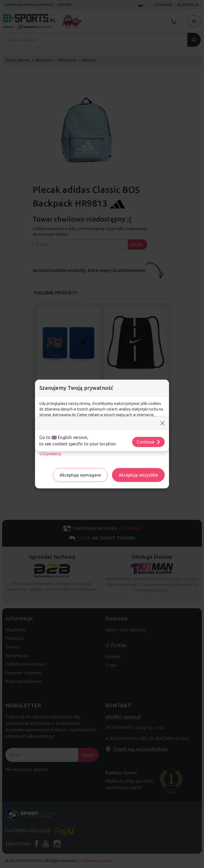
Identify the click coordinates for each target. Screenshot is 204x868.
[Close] (163, 423)
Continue (149, 442)
